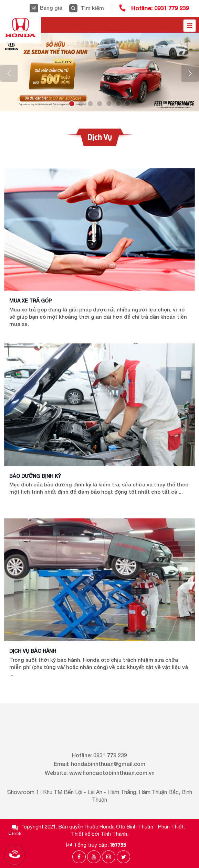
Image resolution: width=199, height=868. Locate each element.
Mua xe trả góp (30, 301)
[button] (9, 73)
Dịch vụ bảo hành (33, 651)
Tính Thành (114, 834)
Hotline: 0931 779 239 (160, 8)
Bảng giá (51, 8)
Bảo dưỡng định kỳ (35, 476)
